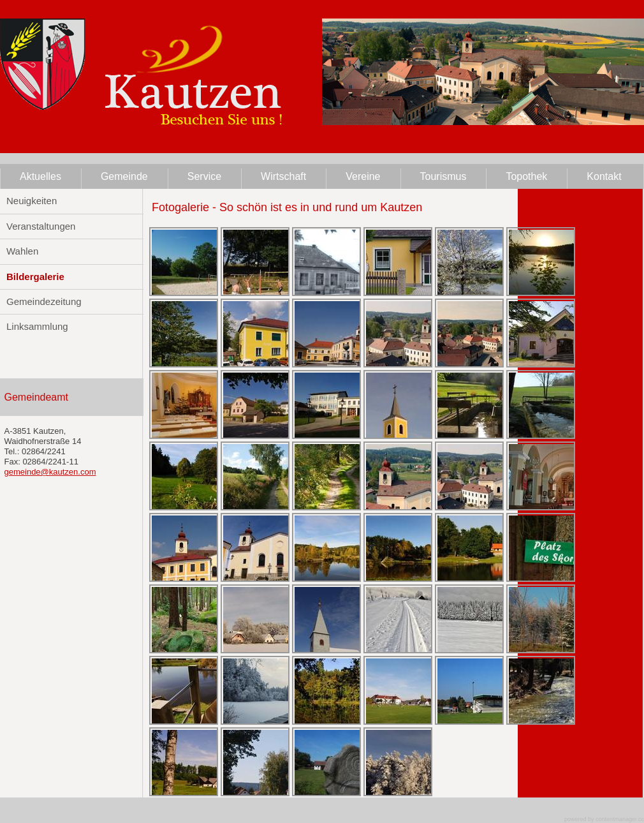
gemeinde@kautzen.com (50, 472)
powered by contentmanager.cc (604, 819)
